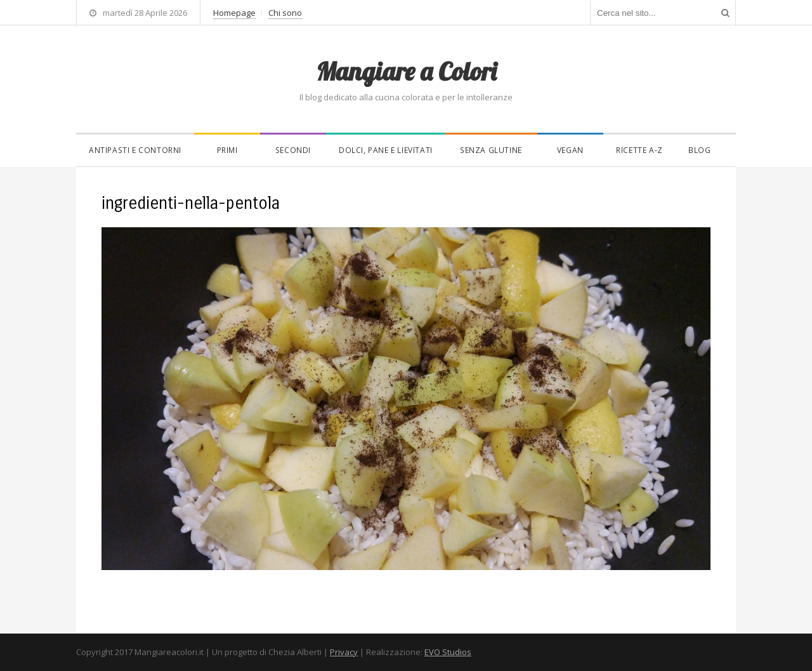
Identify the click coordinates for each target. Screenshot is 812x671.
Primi (227, 150)
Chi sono (285, 13)
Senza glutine (491, 150)
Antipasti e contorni (135, 150)
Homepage (234, 13)
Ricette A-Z (639, 150)
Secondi (293, 150)
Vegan (570, 150)
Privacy (344, 652)
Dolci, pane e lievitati (386, 150)
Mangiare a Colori (406, 71)
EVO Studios (448, 652)
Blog (699, 150)
